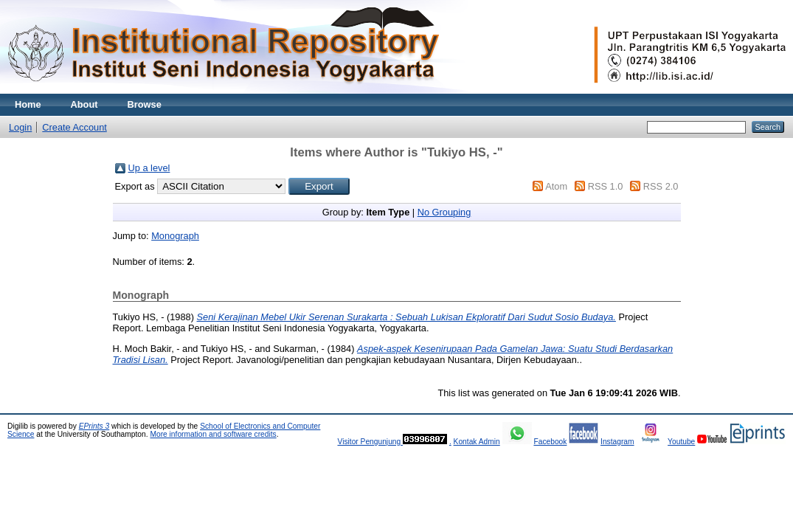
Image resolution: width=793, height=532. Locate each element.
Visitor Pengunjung (370, 442)
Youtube (681, 442)
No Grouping (444, 212)
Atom (556, 186)
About (84, 104)
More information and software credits (213, 434)
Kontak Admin (477, 442)
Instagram (617, 442)
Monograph (175, 236)
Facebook (550, 442)
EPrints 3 (94, 426)
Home (28, 104)
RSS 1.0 (606, 186)
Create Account (75, 127)
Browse (145, 104)
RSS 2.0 (661, 186)
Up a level (149, 168)
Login (20, 127)
